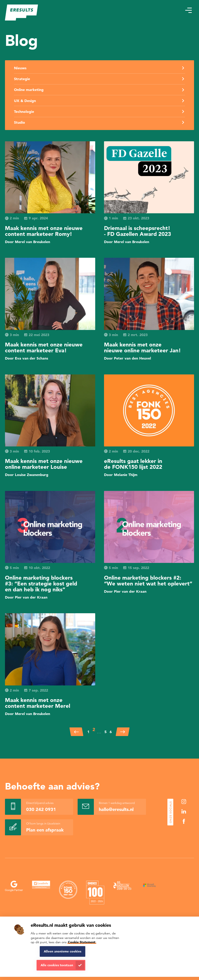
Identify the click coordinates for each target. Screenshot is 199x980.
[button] (188, 10)
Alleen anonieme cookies (62, 951)
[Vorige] (76, 732)
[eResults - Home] (22, 13)
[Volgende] (123, 732)
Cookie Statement (82, 942)
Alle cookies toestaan (57, 965)
